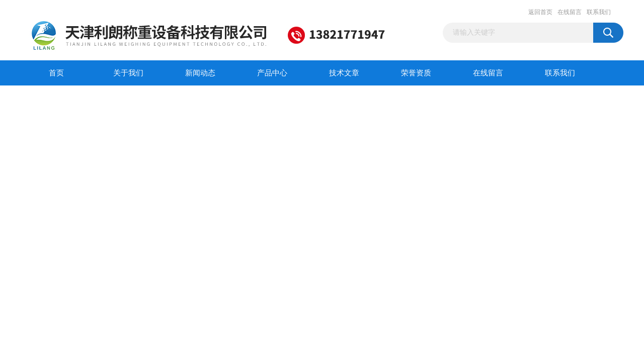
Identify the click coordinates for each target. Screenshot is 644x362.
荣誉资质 (416, 73)
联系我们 (599, 12)
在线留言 (570, 12)
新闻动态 (200, 73)
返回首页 (540, 12)
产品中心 (272, 73)
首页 (56, 73)
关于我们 (128, 73)
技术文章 (344, 73)
